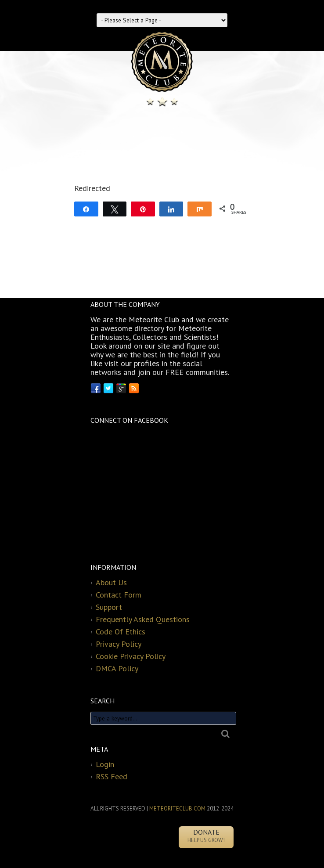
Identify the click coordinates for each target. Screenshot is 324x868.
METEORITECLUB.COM (177, 809)
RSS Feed (112, 776)
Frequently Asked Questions (143, 619)
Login (105, 764)
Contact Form (119, 595)
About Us (111, 582)
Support (109, 607)
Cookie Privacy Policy (131, 656)
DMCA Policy (117, 668)
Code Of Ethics (121, 632)
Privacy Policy (119, 644)
